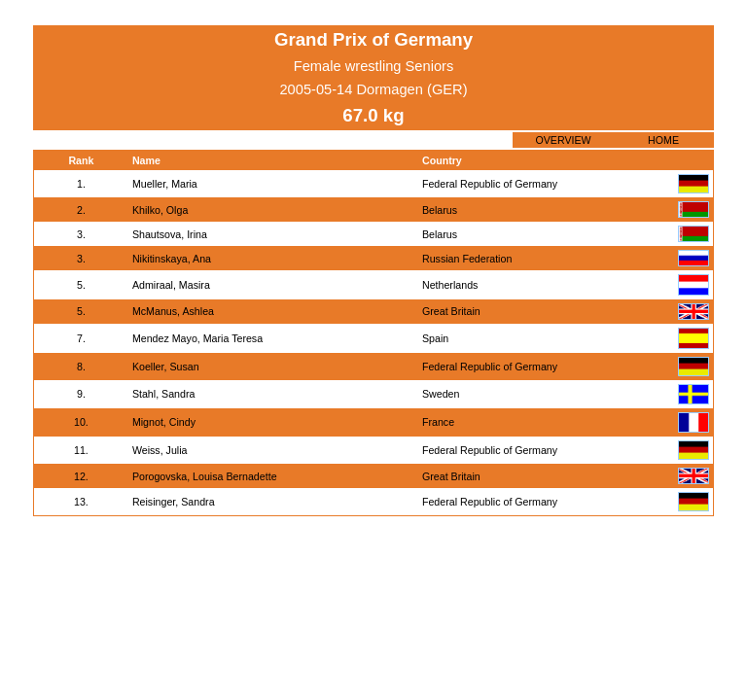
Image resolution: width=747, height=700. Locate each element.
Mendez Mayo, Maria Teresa (197, 338)
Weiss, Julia (160, 450)
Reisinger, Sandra (174, 502)
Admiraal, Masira (171, 285)
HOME (663, 140)
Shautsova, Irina (170, 234)
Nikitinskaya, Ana (172, 259)
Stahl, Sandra (164, 394)
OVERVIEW (563, 140)
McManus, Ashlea (173, 311)
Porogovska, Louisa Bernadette (205, 476)
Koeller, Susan (166, 367)
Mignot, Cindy (164, 422)
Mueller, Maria (165, 184)
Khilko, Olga (160, 210)
